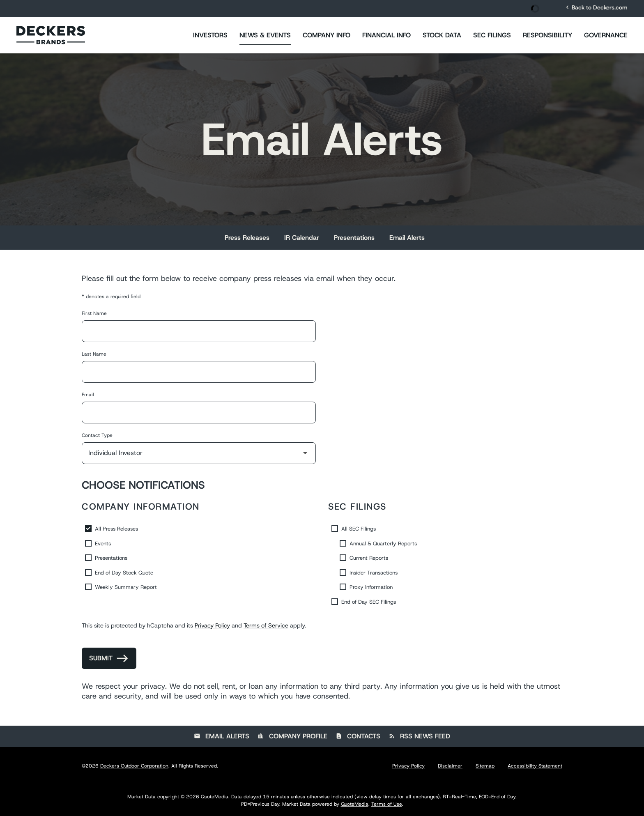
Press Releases (247, 238)
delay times (383, 797)
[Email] (199, 413)
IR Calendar (302, 238)
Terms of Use (387, 804)
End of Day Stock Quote (124, 573)
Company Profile (292, 736)
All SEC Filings (359, 529)
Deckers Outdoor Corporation (134, 766)
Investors (210, 35)
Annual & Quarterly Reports (383, 544)
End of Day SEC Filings (369, 602)
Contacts (358, 736)
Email (88, 395)
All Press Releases (116, 529)
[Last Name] (199, 372)
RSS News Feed (419, 736)
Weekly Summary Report (126, 587)
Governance (606, 35)
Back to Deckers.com (596, 7)
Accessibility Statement (535, 766)
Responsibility (547, 35)
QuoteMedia (215, 797)
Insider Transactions (374, 573)
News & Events (265, 35)
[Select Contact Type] (199, 453)
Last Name (94, 354)
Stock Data (442, 35)
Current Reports (369, 558)
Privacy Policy (212, 625)
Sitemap (485, 766)
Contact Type (97, 435)
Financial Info (386, 35)
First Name (94, 313)
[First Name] (199, 331)
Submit (101, 658)
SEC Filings (492, 35)
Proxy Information (371, 587)
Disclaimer (450, 766)
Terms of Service (266, 625)
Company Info (327, 35)
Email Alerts (407, 238)
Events (103, 544)
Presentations (354, 238)
